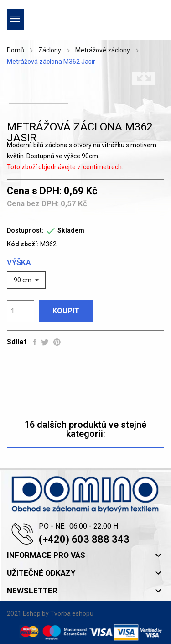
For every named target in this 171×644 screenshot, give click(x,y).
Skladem (71, 230)
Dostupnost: (25, 230)
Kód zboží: (23, 244)
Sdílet (35, 342)
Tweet (45, 342)
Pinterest (57, 342)
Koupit (66, 311)
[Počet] (21, 311)
